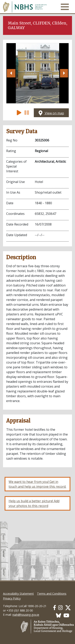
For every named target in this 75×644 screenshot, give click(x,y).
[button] (11, 73)
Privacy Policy (12, 598)
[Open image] (38, 73)
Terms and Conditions (52, 594)
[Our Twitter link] (68, 608)
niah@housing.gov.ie (26, 615)
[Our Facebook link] (54, 608)
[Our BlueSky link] (58, 615)
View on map (51, 113)
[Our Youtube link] (66, 615)
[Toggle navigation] (65, 7)
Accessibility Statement (18, 594)
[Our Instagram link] (60, 608)
